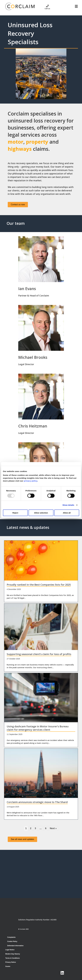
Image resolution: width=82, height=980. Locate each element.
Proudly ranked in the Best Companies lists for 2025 (39, 585)
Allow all (67, 513)
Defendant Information (15, 946)
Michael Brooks (33, 357)
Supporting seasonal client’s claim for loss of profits (39, 654)
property (37, 142)
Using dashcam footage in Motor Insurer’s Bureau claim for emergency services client (38, 728)
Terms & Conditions (12, 958)
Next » (53, 828)
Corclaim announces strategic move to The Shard (37, 802)
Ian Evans (27, 289)
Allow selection (41, 513)
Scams (8, 966)
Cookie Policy (12, 941)
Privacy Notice (11, 962)
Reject (15, 513)
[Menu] (76, 6)
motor (16, 142)
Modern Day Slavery (13, 954)
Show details (68, 505)
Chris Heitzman (33, 426)
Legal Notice (10, 950)
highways (20, 149)
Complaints (11, 937)
